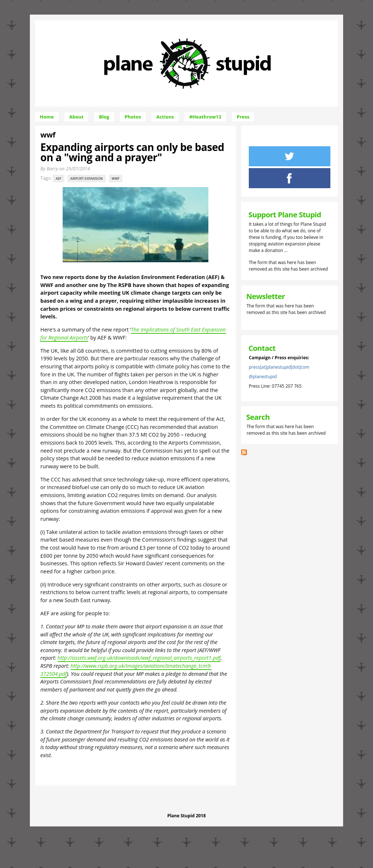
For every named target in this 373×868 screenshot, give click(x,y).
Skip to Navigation (244, 24)
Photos (133, 117)
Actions (165, 117)
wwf (116, 179)
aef (58, 179)
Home (47, 117)
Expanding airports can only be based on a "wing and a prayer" (132, 152)
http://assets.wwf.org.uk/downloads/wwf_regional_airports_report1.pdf (139, 658)
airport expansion (87, 179)
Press (243, 117)
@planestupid (263, 377)
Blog (104, 117)
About (76, 117)
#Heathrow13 (205, 117)
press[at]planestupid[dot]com (279, 367)
